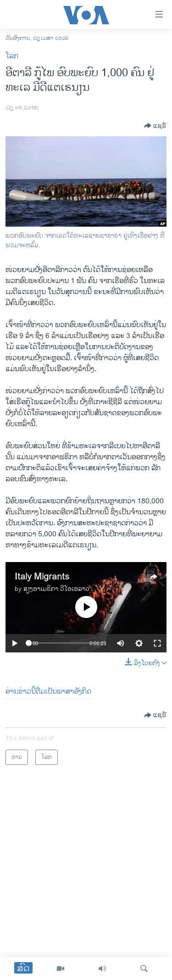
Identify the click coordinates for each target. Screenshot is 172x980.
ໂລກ (12, 56)
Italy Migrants (42, 577)
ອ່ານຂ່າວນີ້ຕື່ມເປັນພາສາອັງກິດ (48, 692)
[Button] (155, 126)
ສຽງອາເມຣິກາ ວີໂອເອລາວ (56, 589)
